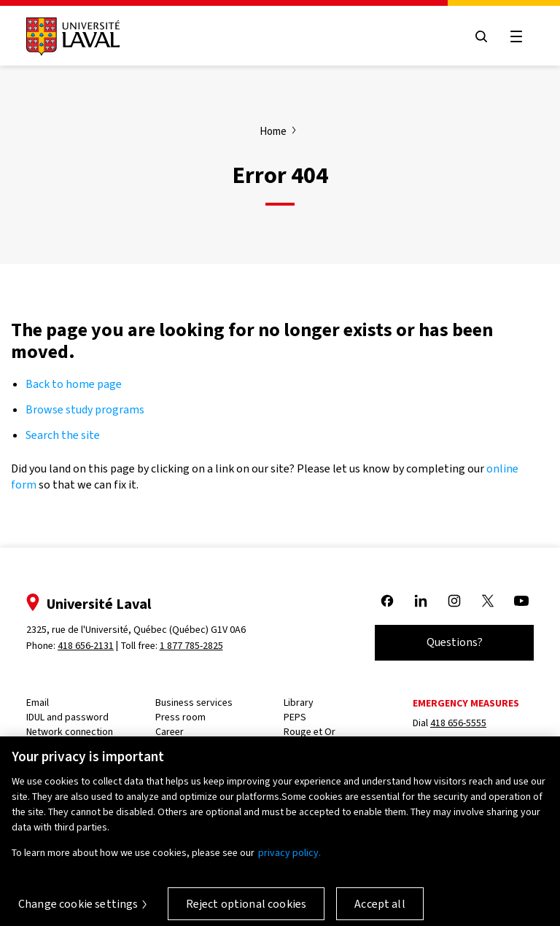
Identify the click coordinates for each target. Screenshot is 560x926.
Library (299, 703)
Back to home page (74, 384)
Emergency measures (466, 703)
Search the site (63, 435)
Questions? (455, 642)
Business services (194, 703)
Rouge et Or (310, 732)
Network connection (70, 732)
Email (38, 703)
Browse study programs (85, 409)
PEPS (295, 717)
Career (170, 732)
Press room (180, 717)
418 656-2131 (86, 646)
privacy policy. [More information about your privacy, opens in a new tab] (289, 859)
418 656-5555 (458, 723)
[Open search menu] (481, 36)
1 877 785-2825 (191, 646)
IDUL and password (67, 717)
